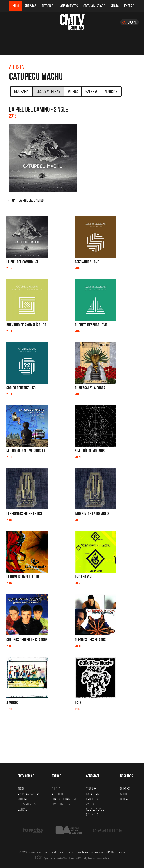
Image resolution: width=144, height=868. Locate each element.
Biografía (21, 91)
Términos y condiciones (94, 852)
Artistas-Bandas (29, 794)
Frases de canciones (65, 799)
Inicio (15, 6)
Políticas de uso (117, 852)
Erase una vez (61, 804)
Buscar (129, 22)
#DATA (115, 6)
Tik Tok (93, 804)
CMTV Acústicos (94, 6)
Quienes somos (95, 809)
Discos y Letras (48, 91)
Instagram (93, 794)
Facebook (92, 799)
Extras (129, 6)
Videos (73, 91)
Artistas (30, 6)
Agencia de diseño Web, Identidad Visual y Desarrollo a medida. (72, 858)
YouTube (91, 789)
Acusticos (58, 794)
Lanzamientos (68, 6)
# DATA (56, 789)
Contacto (92, 815)
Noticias (48, 6)
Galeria (91, 91)
